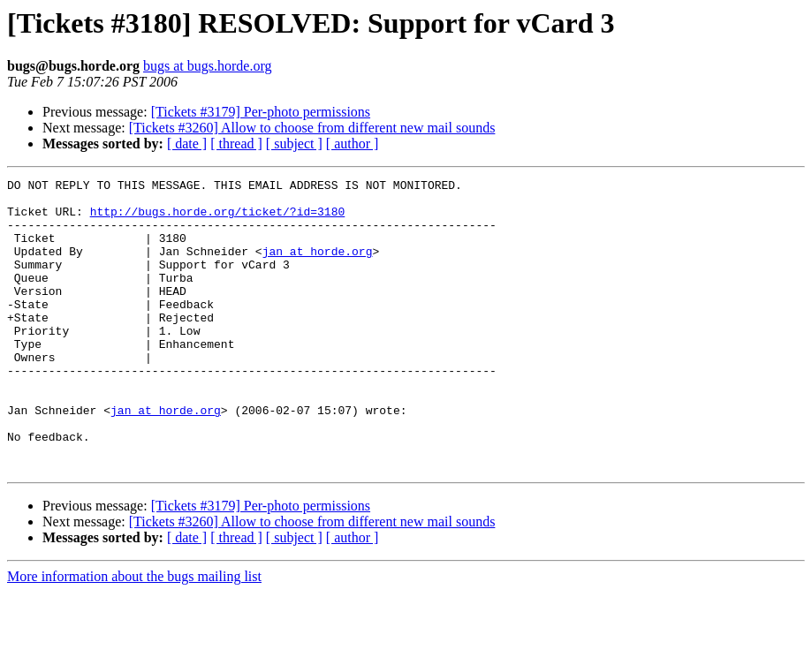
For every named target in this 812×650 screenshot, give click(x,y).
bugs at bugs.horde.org (207, 66)
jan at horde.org (318, 267)
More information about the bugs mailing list (134, 635)
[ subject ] (294, 144)
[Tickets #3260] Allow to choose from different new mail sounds (312, 128)
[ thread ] (236, 144)
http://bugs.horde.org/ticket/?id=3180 (218, 219)
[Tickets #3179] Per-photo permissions (261, 112)
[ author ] (353, 144)
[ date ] (187, 144)
